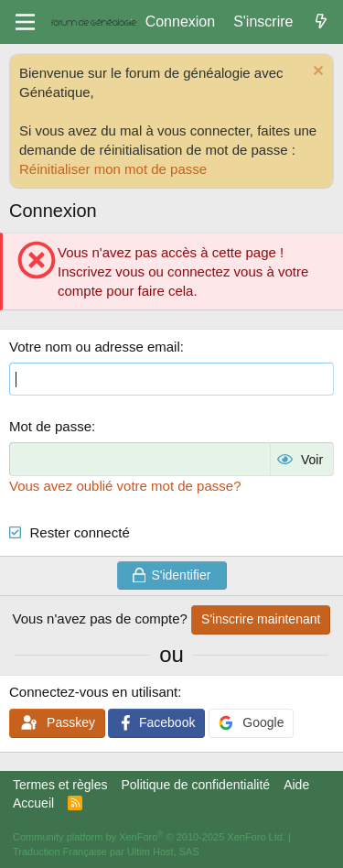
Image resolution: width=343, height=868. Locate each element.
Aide (296, 785)
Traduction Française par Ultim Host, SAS (106, 852)
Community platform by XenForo (149, 837)
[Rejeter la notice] (316, 73)
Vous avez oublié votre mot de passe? (125, 486)
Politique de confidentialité (195, 785)
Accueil (33, 803)
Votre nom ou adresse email (95, 347)
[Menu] (25, 22)
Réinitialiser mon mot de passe (113, 169)
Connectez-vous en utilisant (93, 692)
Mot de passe (50, 426)
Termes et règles (60, 785)
